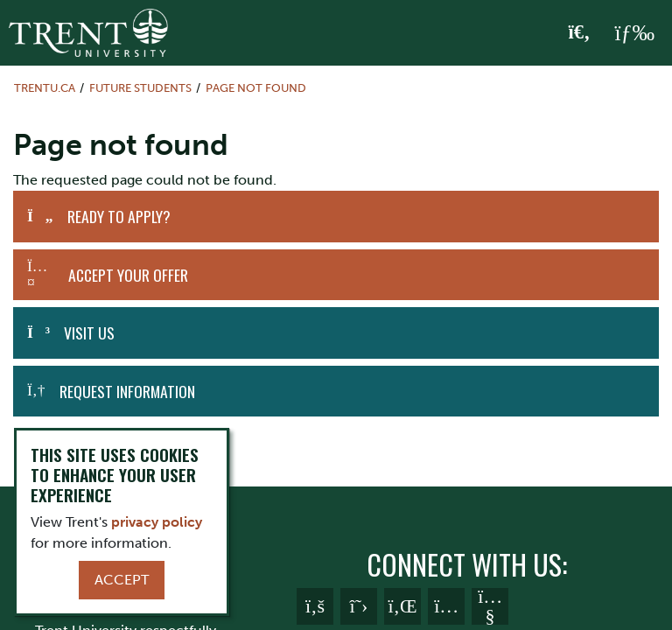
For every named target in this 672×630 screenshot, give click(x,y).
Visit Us (89, 332)
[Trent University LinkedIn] (402, 606)
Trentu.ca (45, 88)
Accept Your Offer (128, 275)
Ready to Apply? (119, 216)
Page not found (256, 88)
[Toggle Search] (580, 33)
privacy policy (157, 522)
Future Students (140, 88)
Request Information (127, 391)
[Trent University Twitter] (359, 606)
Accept (122, 580)
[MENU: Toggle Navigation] (634, 33)
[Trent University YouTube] (490, 606)
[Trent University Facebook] (315, 606)
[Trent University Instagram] (446, 606)
